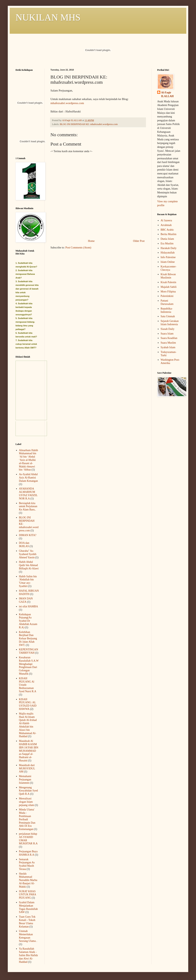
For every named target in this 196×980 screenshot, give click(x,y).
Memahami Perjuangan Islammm (25, 780)
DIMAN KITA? (28, 535)
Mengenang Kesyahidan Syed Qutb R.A (29, 791)
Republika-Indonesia (167, 310)
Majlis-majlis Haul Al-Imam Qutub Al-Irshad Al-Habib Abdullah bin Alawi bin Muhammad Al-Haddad (28, 725)
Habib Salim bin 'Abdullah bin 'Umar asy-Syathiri (28, 581)
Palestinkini (167, 296)
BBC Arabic (167, 230)
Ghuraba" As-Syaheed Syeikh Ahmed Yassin (28, 554)
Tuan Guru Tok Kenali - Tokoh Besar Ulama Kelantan (27, 922)
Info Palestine (168, 257)
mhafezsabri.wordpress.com (67, 103)
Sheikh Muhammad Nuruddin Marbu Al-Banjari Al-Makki (28, 880)
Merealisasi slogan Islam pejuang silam (27, 802)
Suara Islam (167, 334)
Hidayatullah (168, 253)
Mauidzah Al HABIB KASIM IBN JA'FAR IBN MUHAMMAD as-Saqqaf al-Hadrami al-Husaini (29, 751)
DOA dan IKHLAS (24, 545)
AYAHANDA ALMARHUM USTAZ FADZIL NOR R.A (28, 493)
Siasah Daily (168, 329)
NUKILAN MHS (48, 17)
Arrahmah (166, 225)
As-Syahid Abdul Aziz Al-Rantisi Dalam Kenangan (29, 478)
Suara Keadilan (169, 338)
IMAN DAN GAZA (26, 600)
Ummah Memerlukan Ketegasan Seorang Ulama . (28, 936)
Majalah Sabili (169, 287)
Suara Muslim (168, 343)
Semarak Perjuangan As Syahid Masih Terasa (27, 864)
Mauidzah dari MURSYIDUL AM (27, 768)
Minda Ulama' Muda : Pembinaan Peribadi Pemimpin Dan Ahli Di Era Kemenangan (27, 819)
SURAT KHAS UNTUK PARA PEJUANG (28, 895)
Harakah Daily (169, 248)
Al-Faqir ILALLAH (167, 94)
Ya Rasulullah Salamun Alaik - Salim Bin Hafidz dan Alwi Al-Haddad (29, 955)
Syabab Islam (168, 347)
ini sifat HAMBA (29, 606)
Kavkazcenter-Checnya (169, 268)
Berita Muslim (169, 234)
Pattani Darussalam (167, 302)
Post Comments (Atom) (78, 248)
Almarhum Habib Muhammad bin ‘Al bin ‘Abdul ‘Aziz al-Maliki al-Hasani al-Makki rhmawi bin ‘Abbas (29, 460)
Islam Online (168, 262)
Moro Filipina (168, 292)
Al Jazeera (166, 220)
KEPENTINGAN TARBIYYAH (29, 651)
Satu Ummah (168, 316)
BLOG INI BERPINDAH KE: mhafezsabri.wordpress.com (89, 124)
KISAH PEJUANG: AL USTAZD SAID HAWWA (28, 704)
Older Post (139, 241)
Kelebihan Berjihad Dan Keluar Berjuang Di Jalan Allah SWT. (28, 639)
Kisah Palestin (169, 282)
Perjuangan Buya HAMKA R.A (28, 853)
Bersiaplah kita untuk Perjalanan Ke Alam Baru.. (28, 506)
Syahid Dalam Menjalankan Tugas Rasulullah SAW (28, 907)
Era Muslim (167, 243)
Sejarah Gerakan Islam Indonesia (170, 323)
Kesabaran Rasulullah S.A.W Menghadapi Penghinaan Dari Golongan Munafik (29, 666)
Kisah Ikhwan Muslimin (168, 276)
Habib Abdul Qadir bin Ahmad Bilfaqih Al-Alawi (29, 565)
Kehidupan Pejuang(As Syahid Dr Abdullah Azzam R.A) (28, 621)
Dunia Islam (167, 239)
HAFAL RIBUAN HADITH (29, 592)
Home (91, 241)
